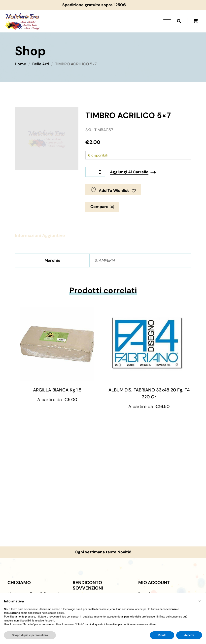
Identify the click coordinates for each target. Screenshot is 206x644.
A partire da (57, 400)
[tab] (40, 234)
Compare (99, 207)
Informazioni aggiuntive (40, 235)
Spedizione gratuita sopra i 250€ (92, 5)
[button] (200, 601)
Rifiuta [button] (162, 635)
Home (20, 64)
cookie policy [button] (56, 613)
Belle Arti (41, 64)
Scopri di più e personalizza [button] (30, 635)
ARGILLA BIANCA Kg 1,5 (57, 390)
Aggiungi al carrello (129, 172)
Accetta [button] (189, 635)
